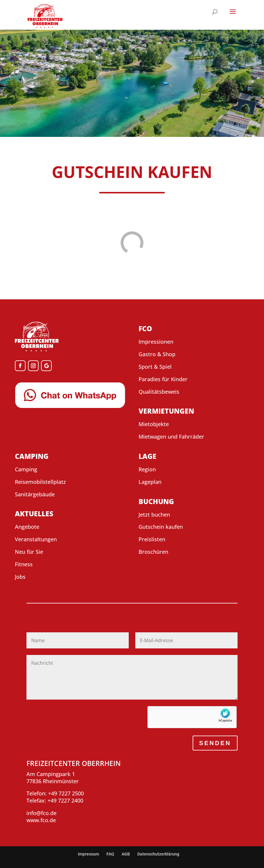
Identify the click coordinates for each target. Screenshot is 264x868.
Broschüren (153, 552)
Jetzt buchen (154, 514)
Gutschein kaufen (161, 527)
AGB (126, 854)
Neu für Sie (29, 552)
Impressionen (156, 342)
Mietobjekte (154, 424)
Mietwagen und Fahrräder (171, 437)
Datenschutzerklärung (158, 854)
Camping (26, 469)
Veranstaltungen (36, 539)
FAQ (110, 854)
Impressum (88, 854)
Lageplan (150, 482)
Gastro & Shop (157, 354)
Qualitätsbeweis (159, 392)
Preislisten (152, 539)
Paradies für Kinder (163, 379)
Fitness (24, 564)
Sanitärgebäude (35, 494)
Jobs (20, 577)
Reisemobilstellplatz (40, 482)
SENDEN (215, 743)
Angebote (27, 527)
